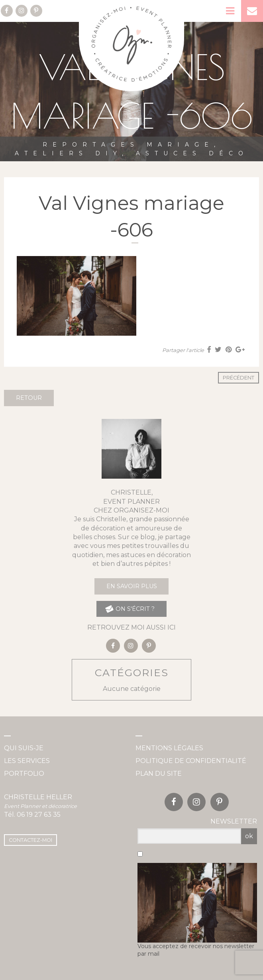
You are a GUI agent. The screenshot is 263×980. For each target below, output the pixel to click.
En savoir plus (132, 586)
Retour (29, 398)
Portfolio (24, 774)
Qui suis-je (24, 748)
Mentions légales (169, 748)
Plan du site (159, 774)
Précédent (238, 378)
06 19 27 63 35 (39, 815)
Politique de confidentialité (191, 761)
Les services (27, 761)
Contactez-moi (30, 840)
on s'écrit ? (130, 609)
